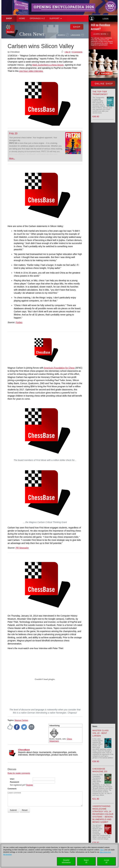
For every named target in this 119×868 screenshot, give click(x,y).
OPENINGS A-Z (37, 18)
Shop (9, 18)
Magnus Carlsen (21, 720)
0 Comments (77, 52)
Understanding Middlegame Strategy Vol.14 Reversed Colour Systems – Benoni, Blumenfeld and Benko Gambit (103, 814)
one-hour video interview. (31, 71)
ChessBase (24, 750)
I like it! (67, 52)
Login (105, 19)
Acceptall (106, 861)
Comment (12, 789)
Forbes (19, 322)
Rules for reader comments (19, 773)
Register (30, 785)
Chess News (32, 34)
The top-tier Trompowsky (100, 93)
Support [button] (56, 18)
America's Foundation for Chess (59, 368)
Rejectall (86, 861)
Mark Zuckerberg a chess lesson (48, 65)
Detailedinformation (66, 861)
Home (22, 18)
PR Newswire (22, 548)
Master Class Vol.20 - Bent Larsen (101, 733)
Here (102, 850)
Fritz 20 (13, 133)
